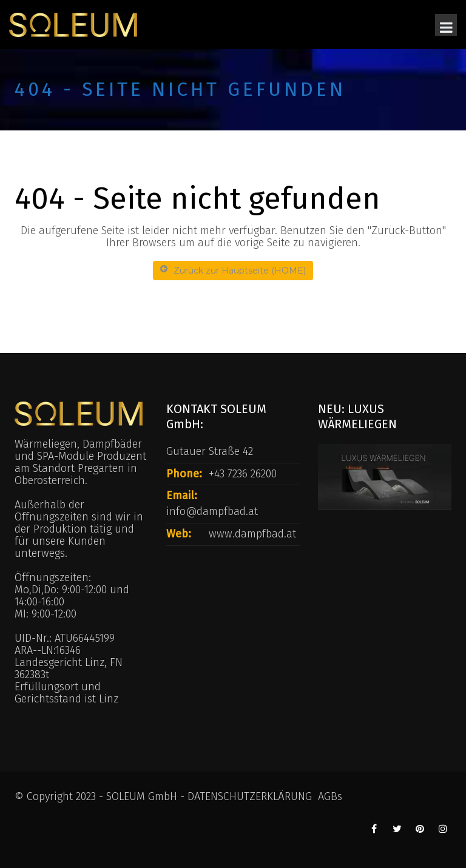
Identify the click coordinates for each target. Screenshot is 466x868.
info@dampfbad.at (212, 511)
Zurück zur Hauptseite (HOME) (233, 270)
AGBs (330, 796)
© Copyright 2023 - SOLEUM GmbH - (101, 796)
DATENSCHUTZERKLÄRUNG (250, 796)
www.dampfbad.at (252, 534)
